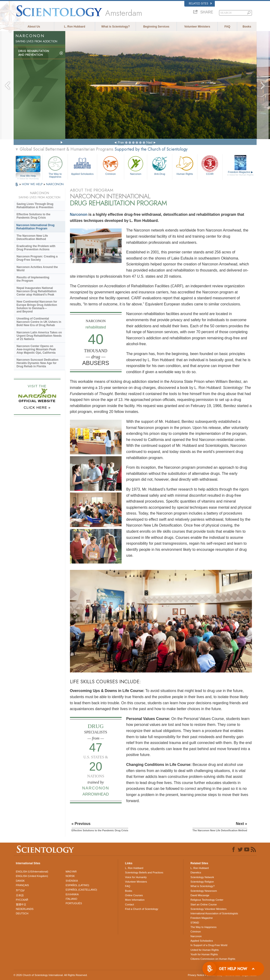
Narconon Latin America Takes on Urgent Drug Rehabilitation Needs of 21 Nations (39, 336)
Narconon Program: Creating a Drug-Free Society (37, 258)
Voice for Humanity (136, 877)
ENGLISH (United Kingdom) (32, 876)
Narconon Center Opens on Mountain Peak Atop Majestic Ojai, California (36, 349)
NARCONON (55, 184)
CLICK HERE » (37, 407)
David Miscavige (200, 895)
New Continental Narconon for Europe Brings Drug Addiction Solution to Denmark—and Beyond (37, 307)
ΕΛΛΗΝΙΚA (72, 894)
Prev (121, 142)
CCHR (210, 165)
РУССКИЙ (22, 900)
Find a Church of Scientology (142, 909)
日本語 (20, 895)
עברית (20, 890)
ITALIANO (71, 899)
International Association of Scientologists (214, 913)
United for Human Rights (204, 950)
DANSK (20, 881)
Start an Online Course (204, 904)
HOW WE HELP (33, 184)
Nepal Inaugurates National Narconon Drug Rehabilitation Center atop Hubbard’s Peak (37, 291)
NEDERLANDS (25, 909)
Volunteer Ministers (197, 27)
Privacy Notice (196, 975)
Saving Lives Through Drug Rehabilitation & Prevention (35, 206)
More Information (135, 900)
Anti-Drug (160, 165)
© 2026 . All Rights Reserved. (51, 975)
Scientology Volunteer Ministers (208, 909)
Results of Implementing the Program (33, 279)
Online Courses (134, 895)
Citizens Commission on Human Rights (213, 959)
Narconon (136, 165)
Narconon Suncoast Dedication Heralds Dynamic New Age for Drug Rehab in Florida (38, 363)
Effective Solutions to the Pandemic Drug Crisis (34, 216)
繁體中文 (21, 904)
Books (247, 27)
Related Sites (200, 4)
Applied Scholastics (82, 165)
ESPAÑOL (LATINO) (77, 885)
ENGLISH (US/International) (32, 872)
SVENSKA (72, 881)
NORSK (70, 876)
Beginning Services (156, 27)
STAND (195, 923)
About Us (34, 27)
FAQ (227, 27)
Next (149, 142)
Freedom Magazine (240, 173)
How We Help (28, 176)
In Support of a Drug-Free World (209, 945)
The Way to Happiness (55, 166)
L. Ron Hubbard (75, 27)
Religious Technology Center (207, 900)
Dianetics (196, 872)
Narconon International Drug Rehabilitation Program (36, 227)
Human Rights (185, 165)
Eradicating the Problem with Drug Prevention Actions (36, 248)
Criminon (111, 165)
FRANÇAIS (23, 885)
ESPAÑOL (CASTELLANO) (81, 890)
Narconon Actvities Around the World (37, 269)
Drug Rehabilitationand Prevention (34, 53)
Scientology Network (202, 877)
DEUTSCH (22, 913)
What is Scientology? (116, 27)
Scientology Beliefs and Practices (144, 872)
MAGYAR (71, 872)
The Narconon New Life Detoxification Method (32, 237)
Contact (130, 904)
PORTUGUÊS (74, 903)
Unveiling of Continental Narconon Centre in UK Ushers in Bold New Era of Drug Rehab (39, 322)
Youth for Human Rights (204, 954)
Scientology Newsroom (204, 891)
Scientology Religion (202, 882)
